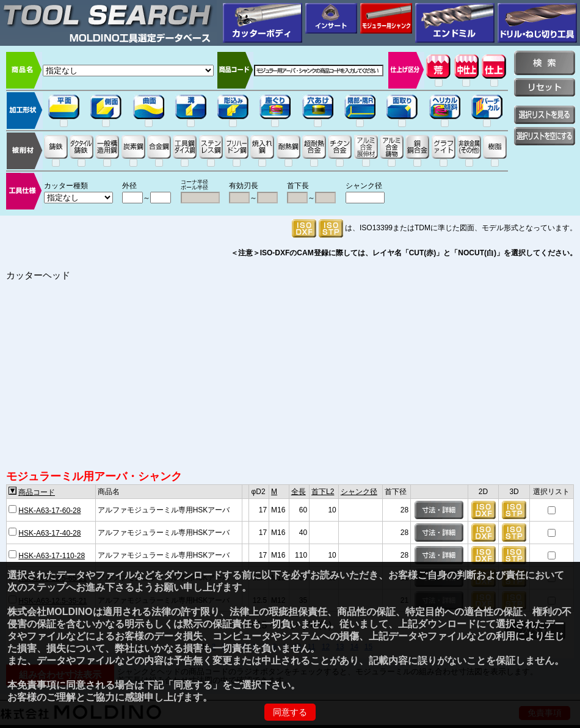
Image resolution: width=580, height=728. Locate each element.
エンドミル (455, 23)
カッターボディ (263, 23)
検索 (545, 63)
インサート (331, 18)
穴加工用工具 (537, 23)
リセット (545, 87)
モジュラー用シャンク (386, 18)
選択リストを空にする (545, 136)
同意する (290, 712)
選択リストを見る (545, 115)
